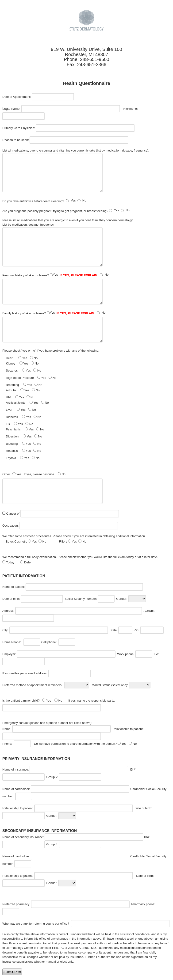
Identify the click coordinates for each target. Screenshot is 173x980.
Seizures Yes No (23, 370)
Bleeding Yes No (23, 444)
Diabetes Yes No (24, 417)
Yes (73, 200)
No (84, 200)
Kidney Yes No (22, 363)
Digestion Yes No (24, 436)
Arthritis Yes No (23, 390)
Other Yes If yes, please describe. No (34, 474)
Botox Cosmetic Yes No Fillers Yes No (46, 541)
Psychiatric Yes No (25, 429)
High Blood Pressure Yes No (31, 378)
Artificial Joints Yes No (27, 403)
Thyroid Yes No (23, 458)
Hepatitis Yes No (23, 451)
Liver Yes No (21, 410)
